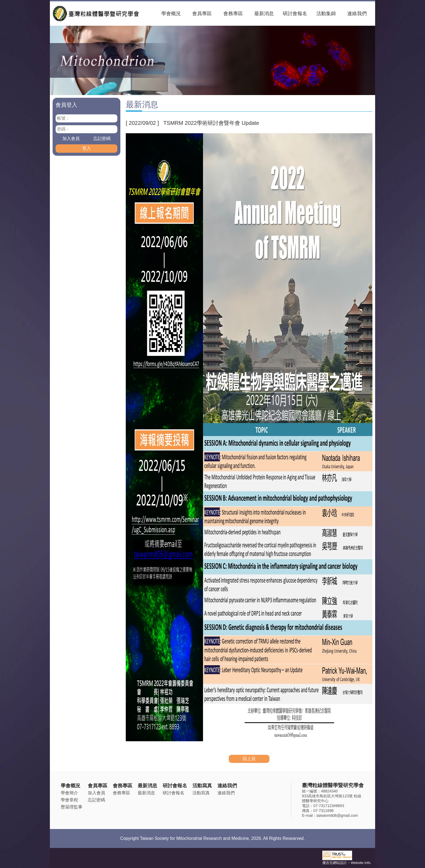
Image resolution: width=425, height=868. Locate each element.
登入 (86, 148)
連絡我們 (357, 14)
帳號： (63, 118)
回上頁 (249, 759)
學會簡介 (69, 793)
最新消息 (264, 14)
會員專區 (202, 14)
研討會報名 (295, 14)
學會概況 (171, 14)
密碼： (63, 129)
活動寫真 (202, 786)
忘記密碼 (102, 139)
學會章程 (69, 800)
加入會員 (71, 139)
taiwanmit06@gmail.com (337, 815)
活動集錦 (326, 14)
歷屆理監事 (72, 807)
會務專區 (233, 14)
